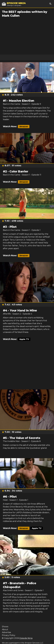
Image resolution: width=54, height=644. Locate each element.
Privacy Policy (9, 635)
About (5, 629)
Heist (5, 500)
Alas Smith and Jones (13, 590)
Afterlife (7, 314)
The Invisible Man (11, 441)
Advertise (6, 632)
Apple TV (24, 339)
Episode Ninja (26, 638)
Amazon (24, 127)
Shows (5, 627)
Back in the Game (12, 104)
